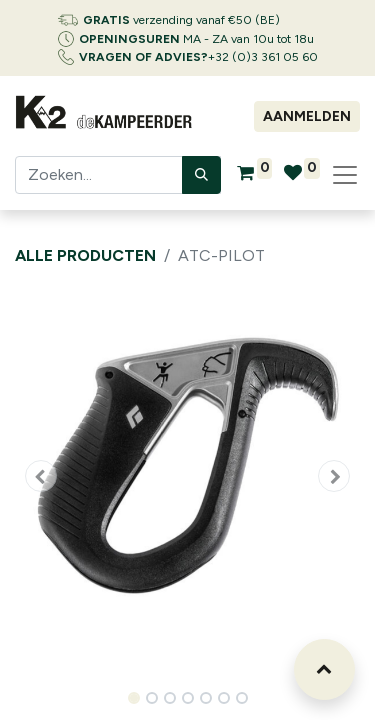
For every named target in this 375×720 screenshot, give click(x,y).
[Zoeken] (201, 175)
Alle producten (85, 255)
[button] (41, 476)
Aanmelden (307, 116)
